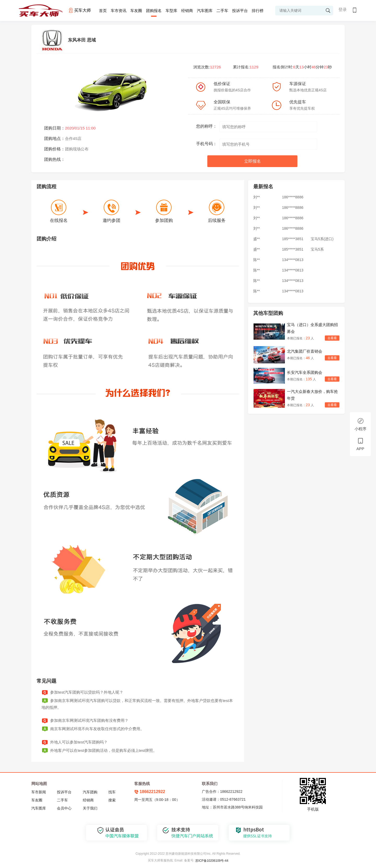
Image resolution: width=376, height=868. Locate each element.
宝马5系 (317, 250)
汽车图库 (205, 11)
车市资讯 (119, 11)
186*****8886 (293, 197)
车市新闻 (39, 792)
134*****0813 (293, 260)
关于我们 (90, 808)
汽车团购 (90, 792)
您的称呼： (207, 126)
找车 (112, 792)
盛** (257, 239)
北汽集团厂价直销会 (305, 351)
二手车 (222, 11)
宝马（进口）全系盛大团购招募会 (312, 328)
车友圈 (136, 11)
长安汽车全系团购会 (305, 372)
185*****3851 (293, 239)
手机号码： (207, 144)
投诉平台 (240, 11)
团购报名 (154, 11)
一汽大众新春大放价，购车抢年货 (312, 395)
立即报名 (252, 161)
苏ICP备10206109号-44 (212, 861)
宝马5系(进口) (322, 239)
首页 (103, 11)
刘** (257, 197)
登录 (343, 10)
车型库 (171, 11)
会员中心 (64, 808)
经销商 (187, 11)
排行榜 (258, 11)
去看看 (332, 338)
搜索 (112, 800)
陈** (257, 260)
